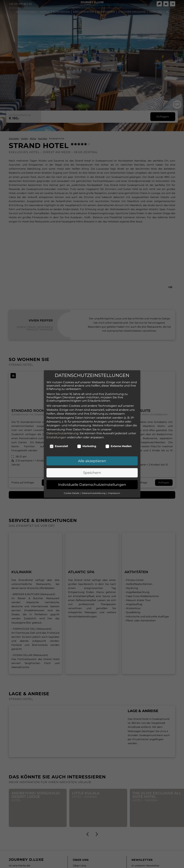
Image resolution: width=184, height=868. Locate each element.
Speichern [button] (92, 451)
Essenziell (59, 425)
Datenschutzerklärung (62, 412)
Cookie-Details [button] (72, 472)
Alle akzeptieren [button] (92, 440)
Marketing (87, 425)
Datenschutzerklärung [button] (94, 472)
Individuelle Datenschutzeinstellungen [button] (92, 463)
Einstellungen (56, 416)
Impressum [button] (114, 472)
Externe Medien (119, 425)
